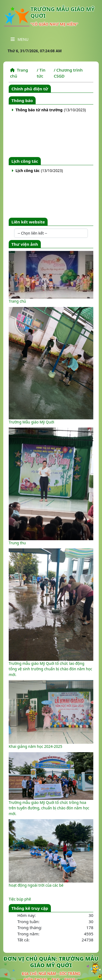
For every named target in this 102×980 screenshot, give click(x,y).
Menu (20, 39)
